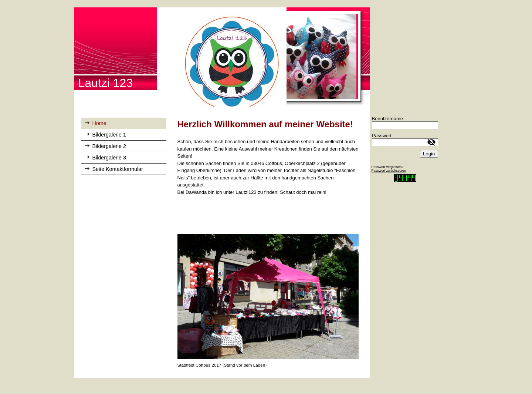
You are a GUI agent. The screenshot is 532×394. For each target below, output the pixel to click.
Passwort (382, 136)
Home (99, 123)
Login (429, 154)
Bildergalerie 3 (109, 158)
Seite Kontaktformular (118, 169)
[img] (222, 57)
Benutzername (388, 119)
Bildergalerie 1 (109, 135)
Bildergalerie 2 (109, 146)
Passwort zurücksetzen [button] (389, 171)
